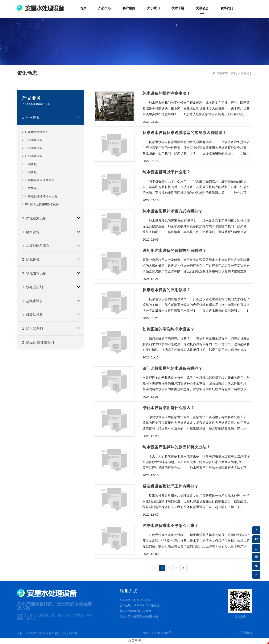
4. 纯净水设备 (32, 158)
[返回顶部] (245, 635)
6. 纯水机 (29, 174)
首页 (234, 75)
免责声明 (134, 642)
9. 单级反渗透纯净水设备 (39, 198)
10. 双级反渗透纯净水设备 (40, 206)
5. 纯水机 (29, 166)
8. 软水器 (29, 190)
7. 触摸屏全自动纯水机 (38, 182)
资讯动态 (246, 75)
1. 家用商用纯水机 (35, 134)
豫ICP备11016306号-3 (159, 635)
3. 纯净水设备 (32, 150)
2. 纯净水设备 (32, 142)
